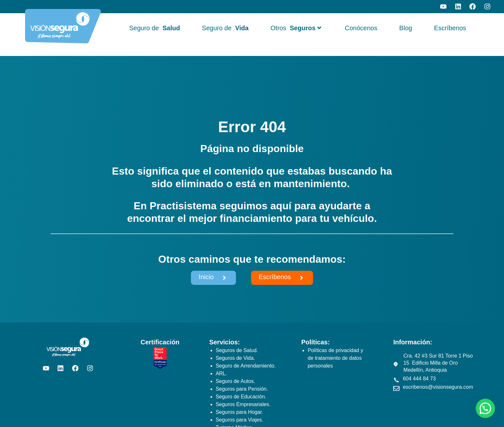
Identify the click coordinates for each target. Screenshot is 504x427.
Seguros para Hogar (239, 412)
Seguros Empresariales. (243, 404)
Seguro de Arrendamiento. (246, 366)
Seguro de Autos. (235, 381)
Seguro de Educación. (241, 397)
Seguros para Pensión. (242, 389)
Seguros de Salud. (237, 350)
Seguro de (155, 28)
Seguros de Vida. (235, 358)
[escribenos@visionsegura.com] (396, 388)
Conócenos (361, 28)
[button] (485, 408)
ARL (221, 373)
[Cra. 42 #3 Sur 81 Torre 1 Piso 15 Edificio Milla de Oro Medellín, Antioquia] (396, 364)
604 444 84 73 (419, 379)
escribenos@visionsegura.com (438, 387)
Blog (406, 28)
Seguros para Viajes (239, 420)
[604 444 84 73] (396, 380)
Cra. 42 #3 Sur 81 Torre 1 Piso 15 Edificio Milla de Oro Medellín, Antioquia (438, 363)
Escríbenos (450, 28)
